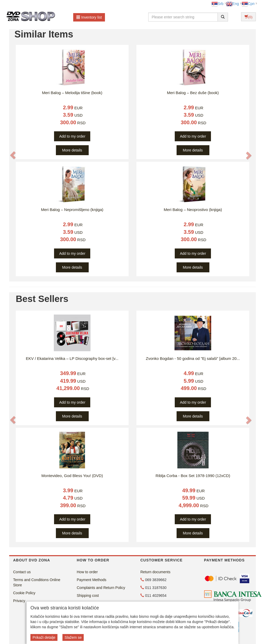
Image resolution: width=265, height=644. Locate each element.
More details (72, 150)
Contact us (22, 572)
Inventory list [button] (89, 17)
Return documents (155, 572)
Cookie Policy (24, 593)
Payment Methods (92, 580)
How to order (87, 572)
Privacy (19, 601)
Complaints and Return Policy (101, 588)
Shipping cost (88, 596)
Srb (218, 4)
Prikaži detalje (44, 637)
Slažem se (73, 637)
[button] (13, 155)
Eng (233, 4)
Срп (248, 4)
